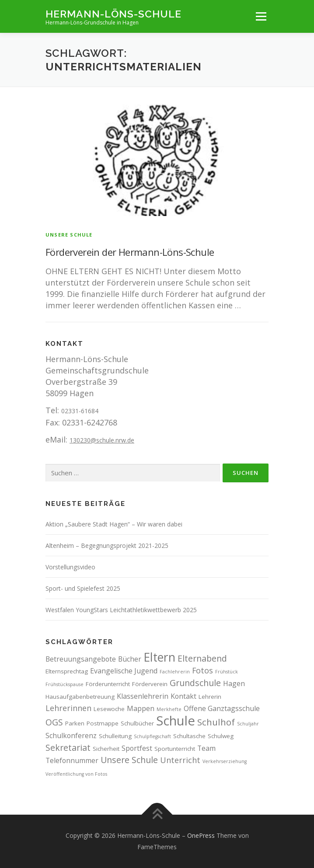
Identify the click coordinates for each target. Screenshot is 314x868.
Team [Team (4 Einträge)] (206, 748)
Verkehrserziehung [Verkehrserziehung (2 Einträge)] (225, 761)
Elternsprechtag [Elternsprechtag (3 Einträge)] (67, 671)
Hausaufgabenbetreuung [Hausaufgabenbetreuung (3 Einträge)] (80, 697)
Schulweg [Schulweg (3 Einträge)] (221, 736)
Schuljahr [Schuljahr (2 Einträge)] (248, 724)
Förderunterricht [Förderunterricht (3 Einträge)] (108, 684)
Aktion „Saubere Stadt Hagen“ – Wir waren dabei (114, 524)
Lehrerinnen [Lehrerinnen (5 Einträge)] (68, 708)
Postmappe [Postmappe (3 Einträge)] (103, 723)
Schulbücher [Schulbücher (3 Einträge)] (137, 723)
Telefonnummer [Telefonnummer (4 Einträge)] (72, 760)
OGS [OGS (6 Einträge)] (54, 722)
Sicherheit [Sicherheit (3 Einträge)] (106, 749)
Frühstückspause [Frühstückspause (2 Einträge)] (65, 684)
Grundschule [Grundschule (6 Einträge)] (195, 683)
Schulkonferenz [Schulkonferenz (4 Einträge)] (71, 736)
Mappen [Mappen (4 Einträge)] (141, 708)
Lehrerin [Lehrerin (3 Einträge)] (210, 697)
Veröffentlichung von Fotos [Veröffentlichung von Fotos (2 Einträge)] (76, 774)
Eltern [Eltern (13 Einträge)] (159, 657)
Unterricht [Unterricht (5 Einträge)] (180, 760)
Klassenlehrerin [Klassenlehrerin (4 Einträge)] (143, 696)
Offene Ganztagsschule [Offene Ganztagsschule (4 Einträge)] (222, 708)
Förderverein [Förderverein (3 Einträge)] (150, 684)
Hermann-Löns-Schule (113, 13)
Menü (261, 16)
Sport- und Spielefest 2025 (83, 588)
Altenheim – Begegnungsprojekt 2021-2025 (107, 546)
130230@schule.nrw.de (102, 440)
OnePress (201, 835)
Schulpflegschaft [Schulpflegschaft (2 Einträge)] (152, 736)
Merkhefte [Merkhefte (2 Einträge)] (169, 709)
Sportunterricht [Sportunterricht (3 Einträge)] (175, 749)
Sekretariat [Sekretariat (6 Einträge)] (68, 748)
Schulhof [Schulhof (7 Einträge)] (216, 722)
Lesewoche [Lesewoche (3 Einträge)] (109, 709)
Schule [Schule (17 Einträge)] (176, 721)
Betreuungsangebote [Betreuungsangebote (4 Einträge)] (81, 659)
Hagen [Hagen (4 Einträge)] (234, 683)
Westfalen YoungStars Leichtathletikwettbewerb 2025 (121, 610)
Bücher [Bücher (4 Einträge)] (130, 659)
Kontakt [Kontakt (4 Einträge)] (183, 696)
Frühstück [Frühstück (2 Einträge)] (227, 672)
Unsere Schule (69, 235)
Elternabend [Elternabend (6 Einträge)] (202, 658)
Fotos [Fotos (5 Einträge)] (202, 670)
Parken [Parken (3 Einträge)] (75, 723)
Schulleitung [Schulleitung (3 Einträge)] (115, 736)
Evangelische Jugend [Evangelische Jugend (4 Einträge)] (124, 671)
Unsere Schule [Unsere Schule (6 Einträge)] (129, 760)
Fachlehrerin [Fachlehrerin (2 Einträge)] (175, 672)
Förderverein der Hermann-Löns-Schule (130, 252)
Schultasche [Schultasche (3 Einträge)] (189, 736)
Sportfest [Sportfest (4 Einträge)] (137, 748)
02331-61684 (80, 411)
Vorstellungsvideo (70, 567)
